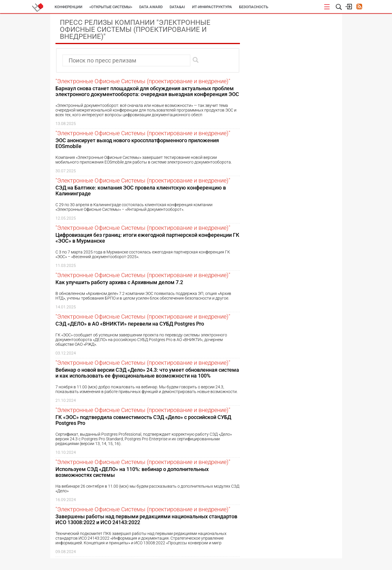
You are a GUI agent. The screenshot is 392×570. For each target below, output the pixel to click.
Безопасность (254, 7)
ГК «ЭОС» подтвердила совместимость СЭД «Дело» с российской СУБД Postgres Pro (143, 420)
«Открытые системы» (111, 7)
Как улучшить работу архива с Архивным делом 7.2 (119, 282)
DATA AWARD (151, 7)
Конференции (68, 7)
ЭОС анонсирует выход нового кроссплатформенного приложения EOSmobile (137, 143)
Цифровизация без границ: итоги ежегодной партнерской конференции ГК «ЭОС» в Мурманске (147, 238)
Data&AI (177, 7)
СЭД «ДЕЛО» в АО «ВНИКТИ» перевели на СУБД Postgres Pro (130, 324)
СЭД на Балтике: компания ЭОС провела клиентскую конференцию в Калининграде (141, 191)
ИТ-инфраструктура (212, 7)
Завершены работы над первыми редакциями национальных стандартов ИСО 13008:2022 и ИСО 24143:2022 (146, 519)
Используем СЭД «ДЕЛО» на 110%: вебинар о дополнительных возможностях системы (132, 472)
